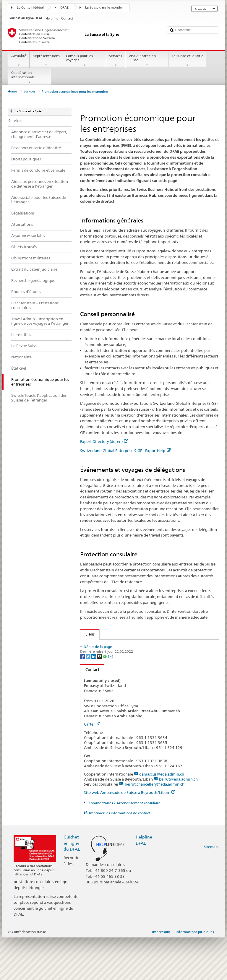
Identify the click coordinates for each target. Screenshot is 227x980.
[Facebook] (83, 699)
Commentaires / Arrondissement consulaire (124, 845)
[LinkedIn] (94, 699)
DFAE (64, 8)
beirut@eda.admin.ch (178, 822)
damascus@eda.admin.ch (162, 817)
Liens (87, 634)
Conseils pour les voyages (85, 61)
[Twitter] (89, 699)
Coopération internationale (30, 77)
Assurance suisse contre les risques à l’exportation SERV (135, 663)
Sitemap (211, 889)
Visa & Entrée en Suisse (147, 61)
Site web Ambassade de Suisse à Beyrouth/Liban (130, 835)
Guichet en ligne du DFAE (72, 885)
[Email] (111, 699)
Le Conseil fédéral (30, 8)
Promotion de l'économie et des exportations (124, 672)
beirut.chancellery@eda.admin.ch (155, 827)
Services (116, 61)
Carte (92, 767)
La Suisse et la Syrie (187, 61)
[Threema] (100, 699)
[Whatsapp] (105, 699)
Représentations (46, 61)
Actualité (19, 61)
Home (12, 91)
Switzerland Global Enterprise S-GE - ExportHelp (125, 451)
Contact (90, 712)
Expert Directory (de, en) (104, 441)
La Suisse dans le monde (103, 8)
